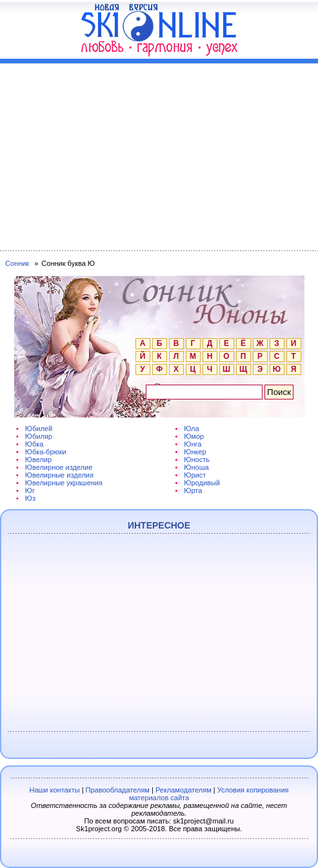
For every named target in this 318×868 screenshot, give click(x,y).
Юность (197, 459)
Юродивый (202, 483)
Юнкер (195, 452)
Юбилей (39, 429)
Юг (30, 490)
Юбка (35, 444)
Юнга (193, 444)
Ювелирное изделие (59, 467)
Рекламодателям (184, 790)
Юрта (193, 490)
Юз (30, 498)
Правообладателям (118, 790)
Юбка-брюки (46, 452)
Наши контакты (54, 790)
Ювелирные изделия (59, 475)
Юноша (196, 467)
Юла (191, 429)
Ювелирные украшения (64, 483)
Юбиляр (39, 436)
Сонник (17, 263)
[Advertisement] (159, 154)
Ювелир (38, 459)
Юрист (195, 475)
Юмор (194, 436)
